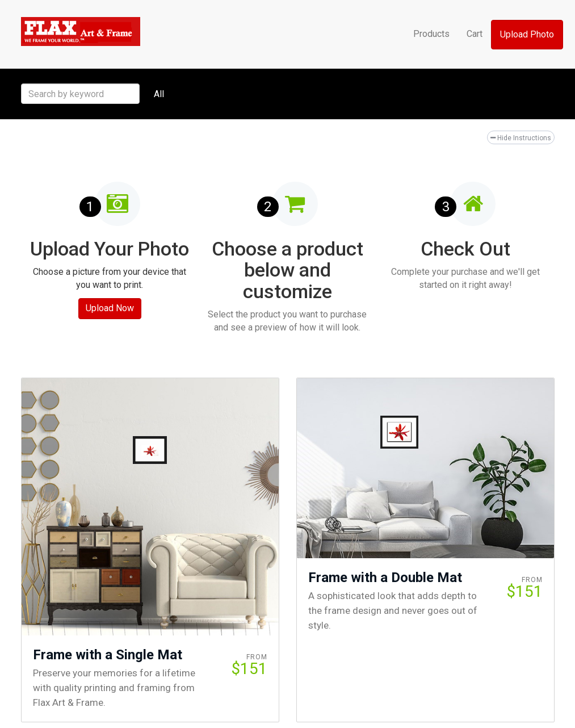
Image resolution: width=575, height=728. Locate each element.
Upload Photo (527, 34)
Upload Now (110, 308)
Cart (475, 34)
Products (431, 34)
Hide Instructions (521, 138)
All (159, 94)
